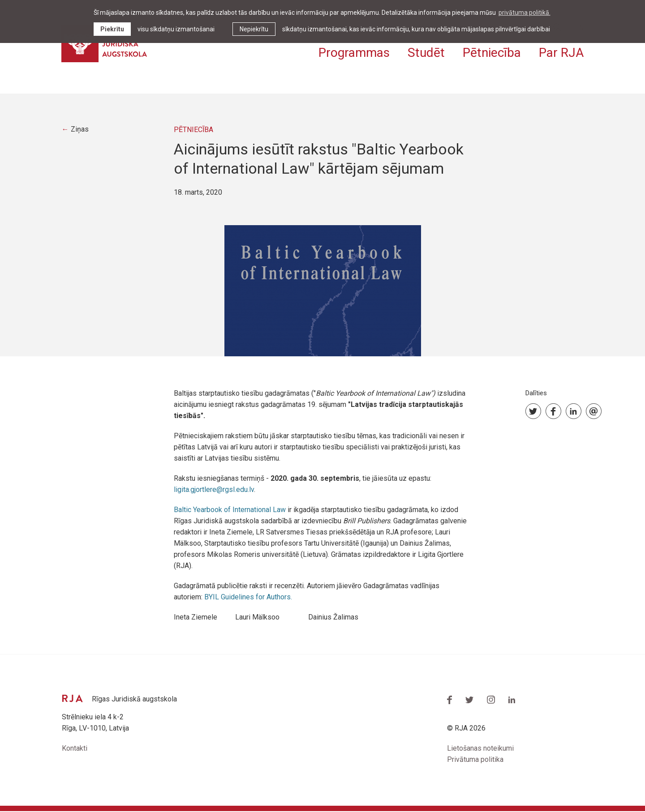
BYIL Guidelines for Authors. (248, 598)
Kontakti (75, 750)
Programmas (354, 53)
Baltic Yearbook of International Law (230, 511)
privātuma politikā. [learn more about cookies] (525, 13)
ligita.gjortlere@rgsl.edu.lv (214, 490)
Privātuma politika (475, 761)
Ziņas (80, 130)
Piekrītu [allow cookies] (112, 29)
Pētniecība (492, 53)
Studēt (426, 53)
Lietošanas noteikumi (480, 750)
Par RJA (561, 53)
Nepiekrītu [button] (254, 29)
